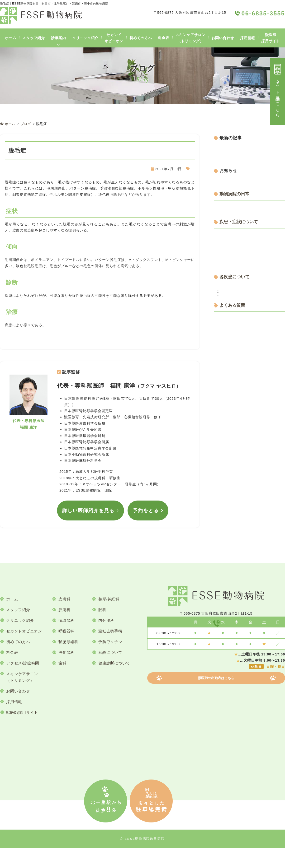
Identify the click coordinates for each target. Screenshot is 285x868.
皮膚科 (64, 619)
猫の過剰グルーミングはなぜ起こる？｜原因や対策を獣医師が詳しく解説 (251, 213)
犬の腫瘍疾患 (231, 511)
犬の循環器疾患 (233, 469)
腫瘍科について (229, 425)
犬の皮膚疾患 (180, 169)
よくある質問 (233, 534)
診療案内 (59, 38)
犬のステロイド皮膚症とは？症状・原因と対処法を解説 (251, 154)
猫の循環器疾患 (233, 475)
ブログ (27, 124)
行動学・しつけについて (237, 330)
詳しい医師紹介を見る (88, 505)
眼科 (102, 630)
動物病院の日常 (235, 262)
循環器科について (231, 364)
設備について (227, 292)
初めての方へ (141, 38)
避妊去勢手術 (110, 651)
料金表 (164, 38)
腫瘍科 (222, 505)
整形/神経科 (109, 619)
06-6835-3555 (221, 643)
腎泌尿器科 (68, 662)
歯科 (62, 683)
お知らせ (224, 246)
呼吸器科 (66, 651)
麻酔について (110, 672)
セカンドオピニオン (114, 38)
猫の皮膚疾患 (231, 496)
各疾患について (235, 450)
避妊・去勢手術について (237, 433)
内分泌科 (106, 640)
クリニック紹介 (85, 38)
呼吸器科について (231, 356)
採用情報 (248, 38)
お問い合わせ (223, 38)
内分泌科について (231, 322)
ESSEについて (229, 284)
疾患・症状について (240, 309)
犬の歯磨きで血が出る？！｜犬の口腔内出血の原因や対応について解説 (251, 198)
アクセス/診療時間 (23, 683)
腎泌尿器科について (233, 416)
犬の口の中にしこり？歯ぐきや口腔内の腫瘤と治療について (251, 169)
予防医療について (231, 339)
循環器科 (224, 463)
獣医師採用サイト (271, 38)
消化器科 (66, 672)
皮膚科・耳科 (227, 484)
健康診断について (231, 347)
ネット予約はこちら (278, 90)
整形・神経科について (235, 408)
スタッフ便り (227, 275)
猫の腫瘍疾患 (231, 517)
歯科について (227, 373)
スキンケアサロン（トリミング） (190, 38)
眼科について (227, 399)
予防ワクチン (110, 662)
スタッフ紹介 (34, 38)
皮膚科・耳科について (235, 390)
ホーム (11, 38)
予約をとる (146, 505)
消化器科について (231, 382)
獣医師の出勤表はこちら (216, 715)
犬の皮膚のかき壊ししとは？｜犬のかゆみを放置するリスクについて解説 (251, 183)
